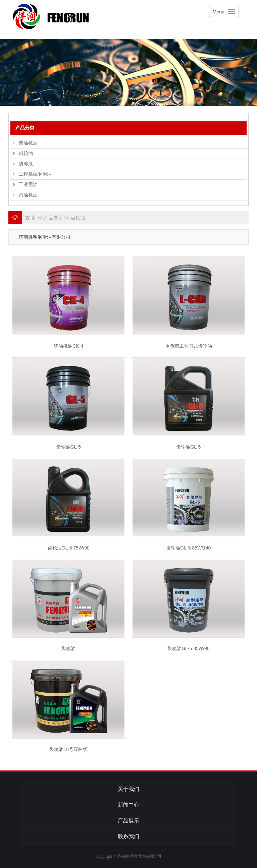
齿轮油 (26, 153)
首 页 (31, 218)
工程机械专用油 (35, 174)
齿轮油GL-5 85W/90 (188, 648)
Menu (219, 12)
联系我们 (128, 836)
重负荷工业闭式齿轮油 (189, 346)
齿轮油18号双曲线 (68, 749)
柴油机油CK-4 (68, 346)
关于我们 (128, 789)
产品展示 (53, 218)
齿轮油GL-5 (69, 447)
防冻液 (26, 164)
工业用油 (28, 185)
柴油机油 (28, 143)
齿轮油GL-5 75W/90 (69, 548)
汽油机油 (28, 195)
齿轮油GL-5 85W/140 (188, 548)
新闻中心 (128, 805)
